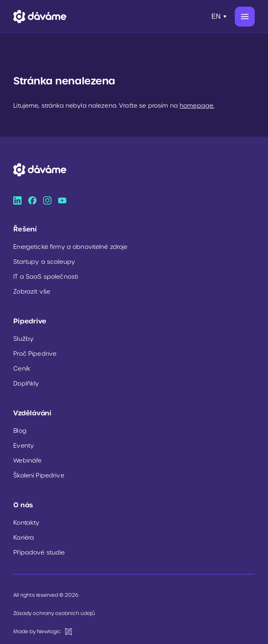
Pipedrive (30, 321)
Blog (20, 431)
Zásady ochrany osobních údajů (54, 613)
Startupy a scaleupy (44, 262)
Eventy (24, 446)
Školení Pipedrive (39, 475)
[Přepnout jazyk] (219, 17)
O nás (23, 505)
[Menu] (245, 17)
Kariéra (24, 538)
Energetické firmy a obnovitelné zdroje (70, 247)
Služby (23, 339)
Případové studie (39, 552)
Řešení (25, 229)
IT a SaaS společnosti (46, 277)
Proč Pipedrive (35, 354)
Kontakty (26, 523)
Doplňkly (26, 384)
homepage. (197, 106)
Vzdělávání (32, 413)
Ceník (22, 369)
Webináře (27, 461)
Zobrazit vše (32, 292)
